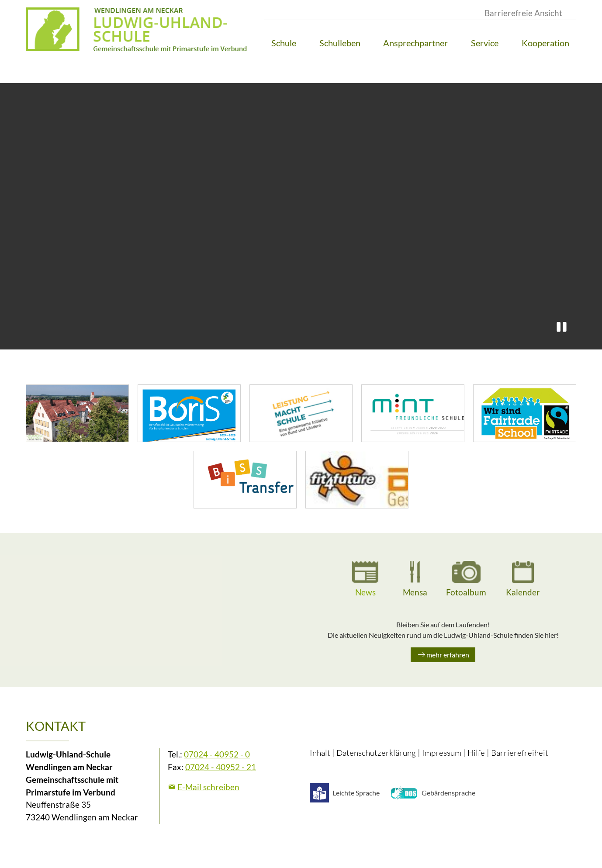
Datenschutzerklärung (376, 753)
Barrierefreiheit (520, 753)
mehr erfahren (448, 655)
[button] (284, 43)
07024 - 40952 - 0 (217, 754)
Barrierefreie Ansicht (523, 13)
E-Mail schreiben (208, 787)
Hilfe (476, 753)
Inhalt (320, 753)
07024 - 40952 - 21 (221, 767)
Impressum (442, 753)
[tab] (365, 580)
